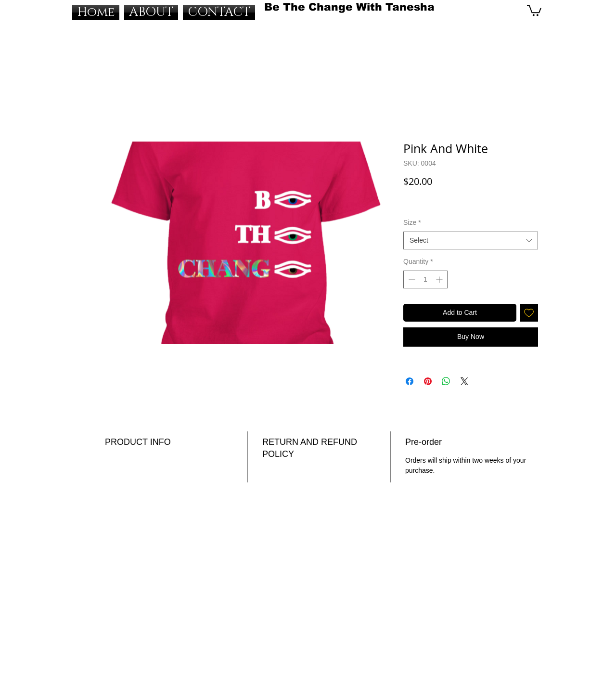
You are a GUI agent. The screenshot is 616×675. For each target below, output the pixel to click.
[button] (534, 10)
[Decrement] (411, 279)
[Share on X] (464, 381)
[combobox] (471, 241)
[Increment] (440, 279)
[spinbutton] (425, 279)
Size (412, 222)
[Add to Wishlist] (529, 313)
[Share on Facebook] (410, 381)
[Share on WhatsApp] (446, 381)
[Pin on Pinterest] (428, 381)
